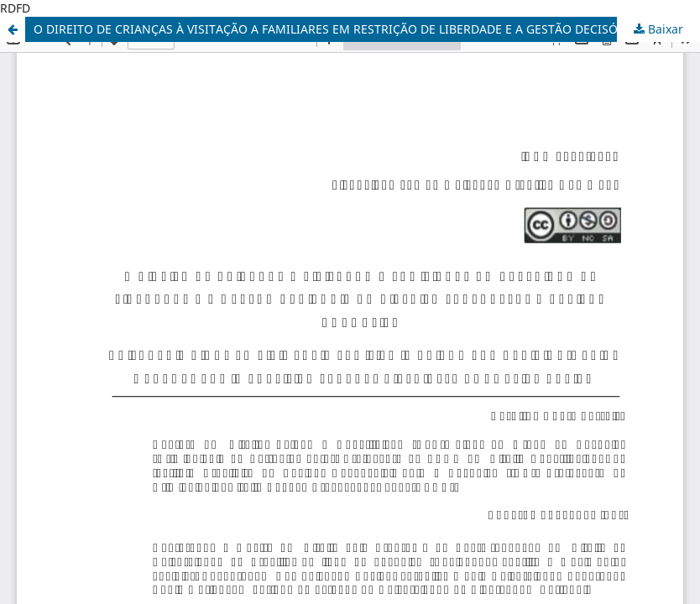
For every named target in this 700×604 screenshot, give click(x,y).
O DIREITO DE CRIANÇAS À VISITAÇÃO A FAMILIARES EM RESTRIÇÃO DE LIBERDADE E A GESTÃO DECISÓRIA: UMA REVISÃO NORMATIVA (367, 29)
